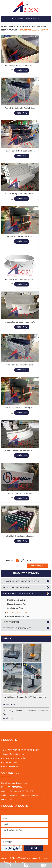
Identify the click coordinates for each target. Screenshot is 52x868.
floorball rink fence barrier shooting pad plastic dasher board (20, 408)
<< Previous (8, 560)
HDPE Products (11, 622)
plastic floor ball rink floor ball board (20, 493)
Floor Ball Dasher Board (33, 30)
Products (21, 19)
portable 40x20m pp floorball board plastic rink (20, 279)
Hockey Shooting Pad (17, 604)
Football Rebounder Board (19, 616)
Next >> (30, 560)
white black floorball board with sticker (20, 536)
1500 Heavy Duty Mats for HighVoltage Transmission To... (25, 712)
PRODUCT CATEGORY (26, 573)
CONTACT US (10, 773)
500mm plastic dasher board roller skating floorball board (20, 365)
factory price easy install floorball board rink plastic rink (20, 450)
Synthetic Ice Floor (15, 608)
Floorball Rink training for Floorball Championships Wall (20, 108)
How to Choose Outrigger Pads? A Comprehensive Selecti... (24, 699)
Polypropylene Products (17, 628)
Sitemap (21, 862)
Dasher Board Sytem (16, 600)
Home (14, 19)
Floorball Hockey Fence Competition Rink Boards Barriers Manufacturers (20, 194)
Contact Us (36, 19)
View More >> (9, 704)
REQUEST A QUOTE (15, 806)
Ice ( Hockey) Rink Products (18, 594)
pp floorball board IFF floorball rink (20, 237)
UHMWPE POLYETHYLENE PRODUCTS (21, 581)
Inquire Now (22, 70)
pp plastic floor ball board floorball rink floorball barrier (20, 322)
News (28, 19)
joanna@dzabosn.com (18, 783)
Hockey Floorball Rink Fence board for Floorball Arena (20, 151)
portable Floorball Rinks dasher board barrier (20, 65)
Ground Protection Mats (17, 587)
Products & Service (19, 26)
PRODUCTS (9, 740)
